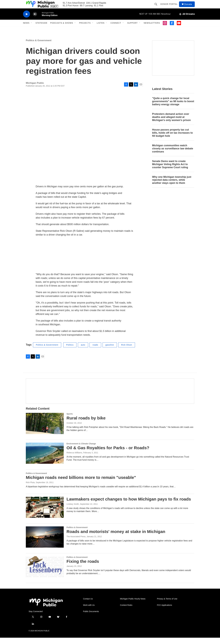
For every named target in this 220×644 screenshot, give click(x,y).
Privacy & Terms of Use (167, 605)
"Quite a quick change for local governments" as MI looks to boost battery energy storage (173, 108)
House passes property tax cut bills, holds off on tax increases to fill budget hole (172, 139)
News (26, 29)
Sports (70, 420)
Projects (85, 29)
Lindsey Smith (73, 510)
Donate (190, 7)
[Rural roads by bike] (45, 430)
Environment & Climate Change (81, 450)
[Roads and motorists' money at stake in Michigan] (45, 543)
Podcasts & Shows (62, 29)
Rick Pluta (30, 489)
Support (132, 29)
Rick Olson (127, 351)
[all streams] (187, 20)
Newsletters (152, 29)
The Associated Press (76, 543)
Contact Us (88, 605)
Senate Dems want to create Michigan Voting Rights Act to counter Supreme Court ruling (170, 171)
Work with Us (89, 611)
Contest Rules (126, 611)
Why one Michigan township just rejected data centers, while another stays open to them (172, 186)
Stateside (41, 29)
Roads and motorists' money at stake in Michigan (116, 538)
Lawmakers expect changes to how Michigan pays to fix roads (129, 505)
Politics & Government (39, 47)
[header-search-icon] (157, 7)
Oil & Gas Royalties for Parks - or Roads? (108, 454)
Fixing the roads (83, 568)
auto (83, 351)
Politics (70, 351)
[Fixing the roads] (45, 573)
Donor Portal (170, 7)
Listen (101, 29)
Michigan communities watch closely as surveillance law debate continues (173, 155)
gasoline (110, 351)
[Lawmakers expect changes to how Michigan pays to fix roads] (45, 514)
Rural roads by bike (86, 424)
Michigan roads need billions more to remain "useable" (81, 484)
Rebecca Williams (74, 459)
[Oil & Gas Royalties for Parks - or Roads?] (45, 459)
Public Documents (91, 618)
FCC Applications (165, 611)
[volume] (35, 20)
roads (95, 351)
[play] (27, 20)
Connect (116, 29)
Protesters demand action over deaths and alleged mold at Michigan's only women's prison (171, 123)
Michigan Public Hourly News (133, 605)
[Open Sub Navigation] (32, 29)
